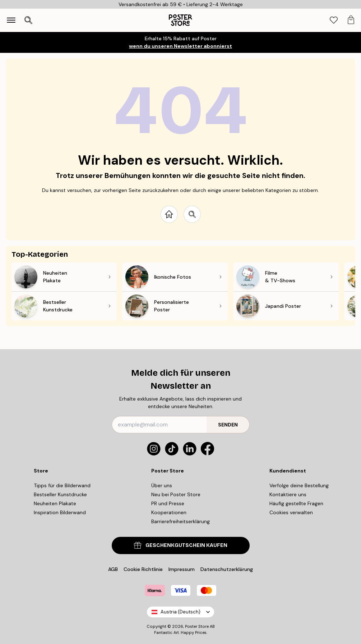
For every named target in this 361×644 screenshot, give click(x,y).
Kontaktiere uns (288, 494)
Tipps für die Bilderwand (62, 485)
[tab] (334, 20)
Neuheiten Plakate (55, 503)
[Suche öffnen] (28, 20)
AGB (113, 569)
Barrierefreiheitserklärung (180, 521)
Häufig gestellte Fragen (296, 503)
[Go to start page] (169, 214)
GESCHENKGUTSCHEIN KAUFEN (181, 545)
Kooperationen (169, 512)
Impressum (182, 569)
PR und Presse (168, 503)
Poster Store (197, 626)
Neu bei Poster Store (176, 494)
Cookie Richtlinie (143, 569)
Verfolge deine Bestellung (299, 485)
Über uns (162, 485)
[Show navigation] (11, 20)
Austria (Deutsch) (180, 612)
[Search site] (192, 214)
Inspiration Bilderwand (60, 512)
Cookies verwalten (291, 512)
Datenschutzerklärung (227, 569)
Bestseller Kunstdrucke (60, 494)
